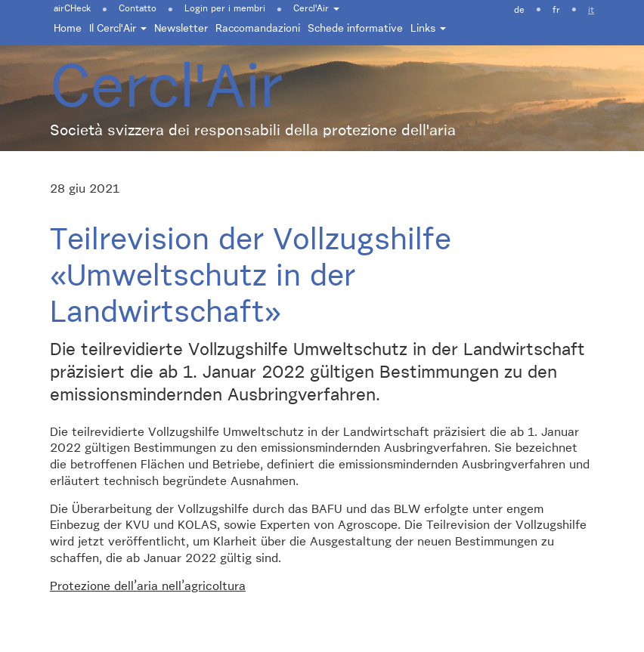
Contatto (138, 9)
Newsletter (181, 29)
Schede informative (355, 29)
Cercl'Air (316, 9)
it (591, 11)
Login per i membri (225, 9)
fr (556, 11)
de (519, 11)
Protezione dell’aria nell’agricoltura (148, 587)
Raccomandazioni (258, 29)
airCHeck (72, 9)
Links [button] (428, 29)
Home (68, 29)
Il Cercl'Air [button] (118, 29)
